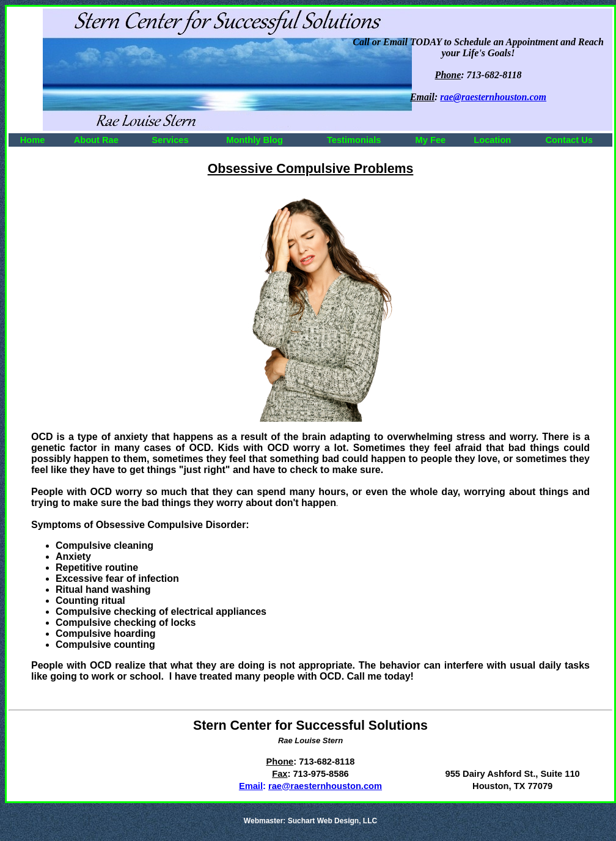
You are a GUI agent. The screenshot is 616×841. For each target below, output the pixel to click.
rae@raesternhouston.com (325, 786)
